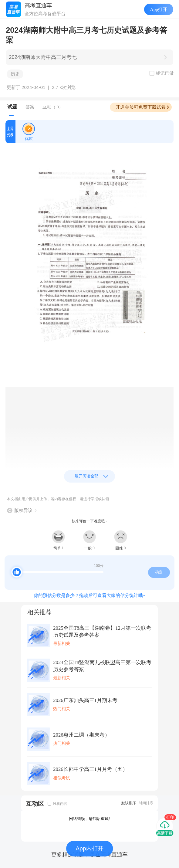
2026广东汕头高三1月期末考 (85, 700)
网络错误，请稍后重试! (89, 819)
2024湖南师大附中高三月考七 (43, 57)
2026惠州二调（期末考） (81, 735)
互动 (53, 107)
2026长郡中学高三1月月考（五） (90, 769)
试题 (12, 107)
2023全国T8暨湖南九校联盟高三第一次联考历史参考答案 (102, 666)
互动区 (35, 804)
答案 (30, 107)
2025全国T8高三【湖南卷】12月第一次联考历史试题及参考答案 (102, 632)
